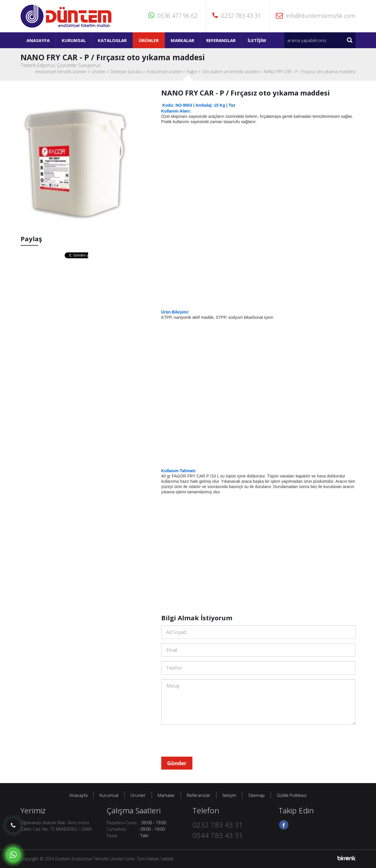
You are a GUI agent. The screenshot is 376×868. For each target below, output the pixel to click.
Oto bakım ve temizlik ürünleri (231, 72)
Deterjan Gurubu (126, 72)
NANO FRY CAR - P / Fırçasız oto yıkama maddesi (310, 72)
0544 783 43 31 (218, 835)
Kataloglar (112, 40)
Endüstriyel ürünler (164, 72)
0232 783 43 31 (237, 16)
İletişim (257, 40)
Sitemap (256, 795)
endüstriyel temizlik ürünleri (61, 72)
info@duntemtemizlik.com (316, 16)
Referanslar (221, 40)
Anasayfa (38, 40)
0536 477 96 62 (173, 16)
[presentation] (206, 741)
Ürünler (149, 40)
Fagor (192, 72)
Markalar (182, 40)
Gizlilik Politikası (292, 795)
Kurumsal (74, 40)
